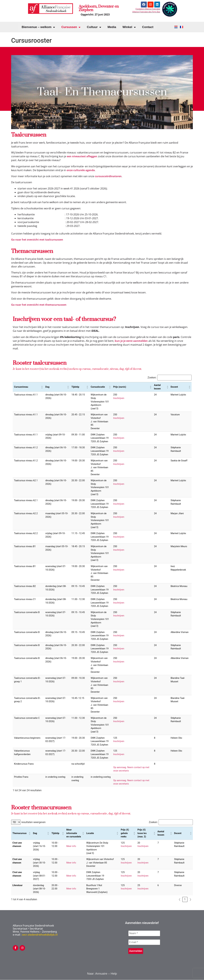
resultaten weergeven (33, 822)
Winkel (129, 27)
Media (112, 27)
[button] (42, 387)
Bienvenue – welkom (38, 27)
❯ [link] (190, 899)
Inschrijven (119, 398)
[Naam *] (144, 933)
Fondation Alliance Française (148, 9)
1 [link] (185, 899)
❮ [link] (180, 899)
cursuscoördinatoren (108, 176)
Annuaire (101, 974)
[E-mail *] (144, 942)
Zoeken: (152, 378)
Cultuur (94, 27)
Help (114, 974)
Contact (148, 27)
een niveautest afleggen (82, 156)
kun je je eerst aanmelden (131, 341)
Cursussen (71, 27)
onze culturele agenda (81, 170)
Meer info (71, 846)
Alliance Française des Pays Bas (146, 12)
